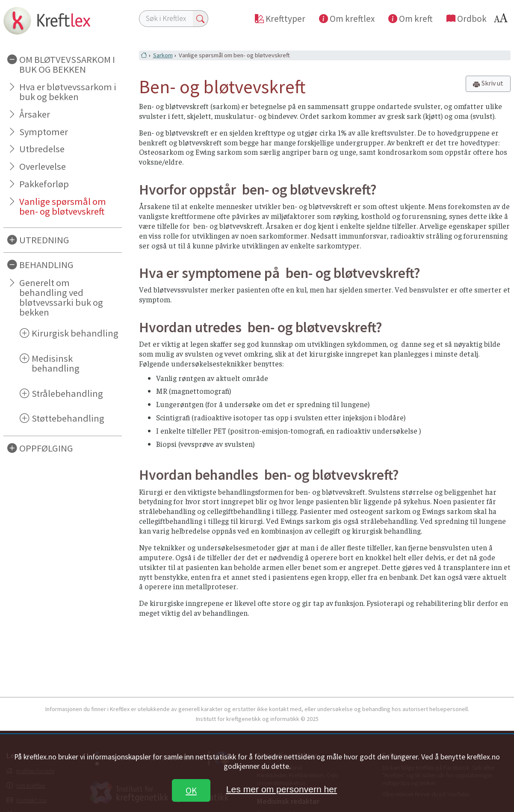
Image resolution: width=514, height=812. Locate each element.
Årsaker (35, 114)
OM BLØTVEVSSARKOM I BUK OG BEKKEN (67, 64)
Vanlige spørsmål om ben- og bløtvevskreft (63, 206)
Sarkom (163, 55)
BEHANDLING (46, 265)
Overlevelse (43, 166)
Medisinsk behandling (56, 363)
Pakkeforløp (44, 184)
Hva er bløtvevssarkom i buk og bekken (68, 92)
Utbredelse (42, 149)
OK (191, 790)
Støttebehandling (68, 418)
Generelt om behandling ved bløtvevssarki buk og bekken (61, 297)
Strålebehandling (67, 393)
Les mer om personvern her (282, 789)
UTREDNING (44, 240)
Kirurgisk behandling (75, 333)
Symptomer (44, 132)
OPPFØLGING (46, 448)
